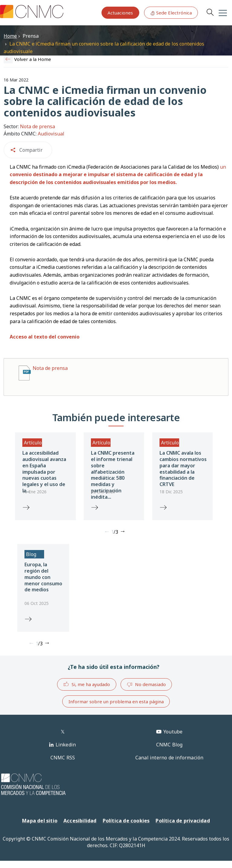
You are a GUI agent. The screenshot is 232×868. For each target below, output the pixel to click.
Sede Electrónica (171, 13)
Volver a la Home (33, 59)
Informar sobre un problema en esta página (116, 701)
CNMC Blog (169, 745)
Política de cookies (126, 821)
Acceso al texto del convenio (45, 337)
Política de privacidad (183, 821)
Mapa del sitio (40, 821)
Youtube (173, 732)
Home (10, 36)
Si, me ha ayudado (87, 684)
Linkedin (66, 745)
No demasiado (146, 685)
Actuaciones (120, 13)
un (118, 175)
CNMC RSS (63, 758)
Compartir (31, 150)
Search (210, 12)
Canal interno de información (169, 758)
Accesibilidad (80, 821)
